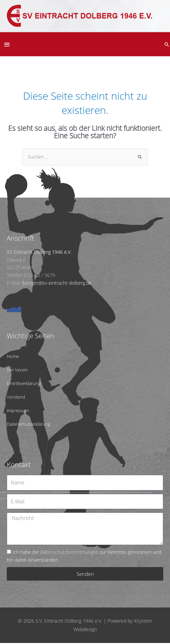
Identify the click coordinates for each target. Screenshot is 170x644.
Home (13, 356)
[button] (167, 44)
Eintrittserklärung (24, 383)
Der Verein (17, 370)
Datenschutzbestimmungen (69, 552)
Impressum (18, 410)
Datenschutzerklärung (29, 424)
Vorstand (16, 397)
